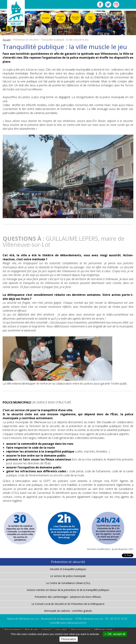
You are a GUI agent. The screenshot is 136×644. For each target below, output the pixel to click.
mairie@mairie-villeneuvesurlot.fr (68, 623)
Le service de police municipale (68, 576)
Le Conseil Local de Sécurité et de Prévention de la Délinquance (68, 604)
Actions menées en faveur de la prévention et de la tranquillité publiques (68, 590)
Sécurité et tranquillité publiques (68, 569)
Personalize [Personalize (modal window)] (69, 639)
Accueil (7, 40)
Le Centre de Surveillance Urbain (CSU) (68, 583)
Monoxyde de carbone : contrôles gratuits (68, 611)
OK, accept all (115, 634)
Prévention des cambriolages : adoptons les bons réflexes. (68, 597)
